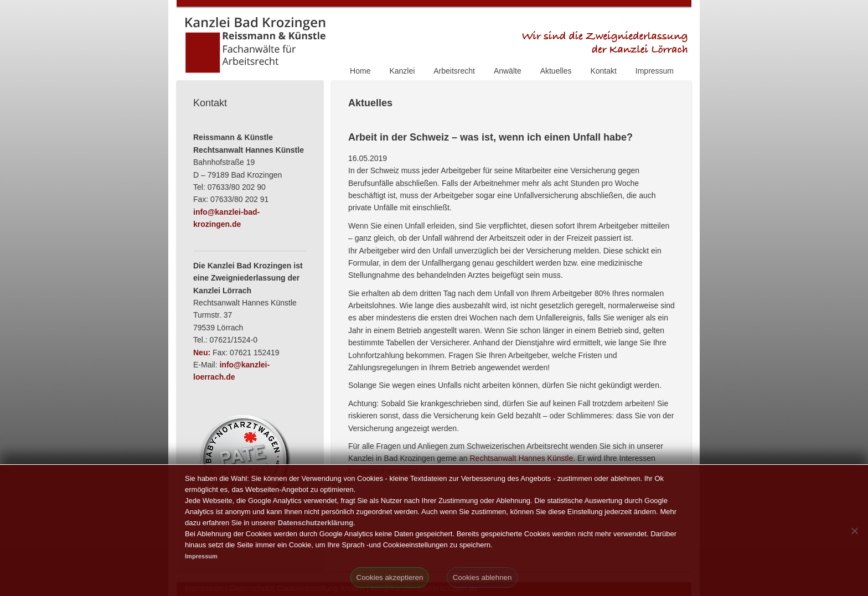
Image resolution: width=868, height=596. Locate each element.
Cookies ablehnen (482, 577)
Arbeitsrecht (454, 71)
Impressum (655, 71)
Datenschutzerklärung (316, 523)
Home (360, 71)
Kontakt (603, 71)
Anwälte (508, 71)
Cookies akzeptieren (390, 577)
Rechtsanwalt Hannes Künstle (521, 458)
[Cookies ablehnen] (854, 531)
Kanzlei (402, 71)
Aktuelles (556, 71)
